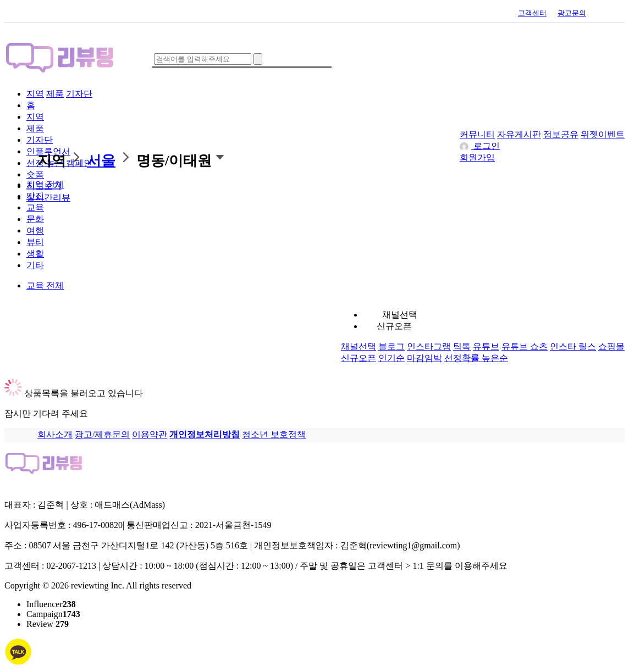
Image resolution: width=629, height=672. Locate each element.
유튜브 (486, 346)
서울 (101, 161)
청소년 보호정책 (274, 434)
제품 (55, 94)
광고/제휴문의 (102, 434)
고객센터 (532, 13)
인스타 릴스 (573, 346)
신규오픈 (394, 326)
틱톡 (462, 346)
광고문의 (572, 13)
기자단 (79, 94)
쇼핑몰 (611, 346)
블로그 (391, 346)
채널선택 (400, 315)
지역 (35, 94)
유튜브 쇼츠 (525, 346)
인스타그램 (429, 346)
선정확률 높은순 (476, 358)
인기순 (391, 358)
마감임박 (424, 358)
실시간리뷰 (48, 198)
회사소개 (55, 434)
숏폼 (35, 174)
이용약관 (150, 434)
